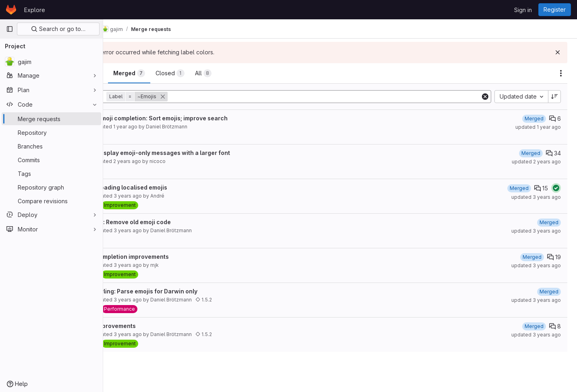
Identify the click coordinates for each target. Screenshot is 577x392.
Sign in (523, 10)
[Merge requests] (51, 119)
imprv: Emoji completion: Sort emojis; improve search (193, 118)
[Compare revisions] (51, 201)
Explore (35, 10)
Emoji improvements (147, 326)
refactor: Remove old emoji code (165, 222)
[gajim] (51, 62)
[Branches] (51, 146)
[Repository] (51, 132)
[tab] (130, 73)
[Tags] (51, 173)
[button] (178, 97)
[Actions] (561, 73)
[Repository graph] (51, 187)
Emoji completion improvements (164, 257)
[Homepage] (11, 10)
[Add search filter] (345, 97)
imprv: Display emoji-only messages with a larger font (195, 153)
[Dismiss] (558, 52)
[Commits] (51, 160)
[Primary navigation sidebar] (10, 29)
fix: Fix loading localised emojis (163, 187)
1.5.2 (244, 300)
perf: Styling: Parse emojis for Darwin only (178, 291)
